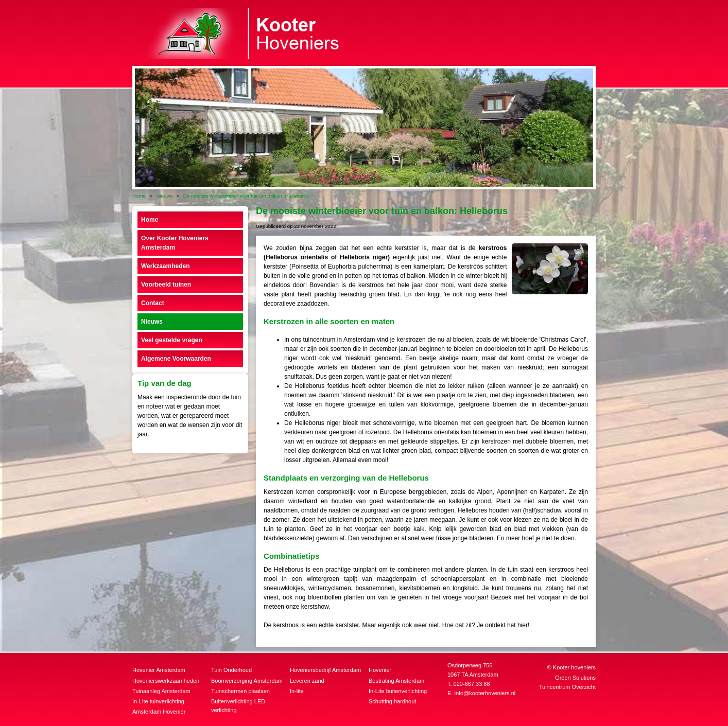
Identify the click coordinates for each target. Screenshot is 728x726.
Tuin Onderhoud (231, 670)
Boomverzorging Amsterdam (247, 681)
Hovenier (380, 670)
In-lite (297, 691)
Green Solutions (575, 678)
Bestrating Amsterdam (396, 681)
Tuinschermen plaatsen (240, 691)
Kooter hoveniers (574, 667)
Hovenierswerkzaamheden (166, 681)
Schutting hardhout (392, 701)
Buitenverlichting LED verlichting (238, 706)
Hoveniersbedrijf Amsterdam (325, 670)
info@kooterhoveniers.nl (485, 693)
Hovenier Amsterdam (159, 670)
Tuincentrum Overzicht (567, 687)
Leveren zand (307, 681)
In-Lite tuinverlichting (158, 701)
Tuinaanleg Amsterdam (161, 691)
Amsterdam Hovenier (159, 712)
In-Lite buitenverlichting (398, 691)
